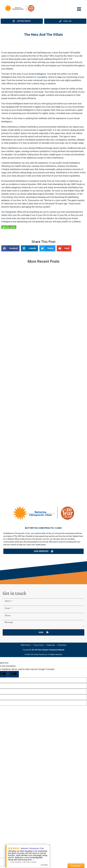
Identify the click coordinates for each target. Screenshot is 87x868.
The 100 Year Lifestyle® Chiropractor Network (48, 650)
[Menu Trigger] (79, 9)
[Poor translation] (13, 674)
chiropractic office (14, 212)
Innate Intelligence (37, 74)
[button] (10, 248)
